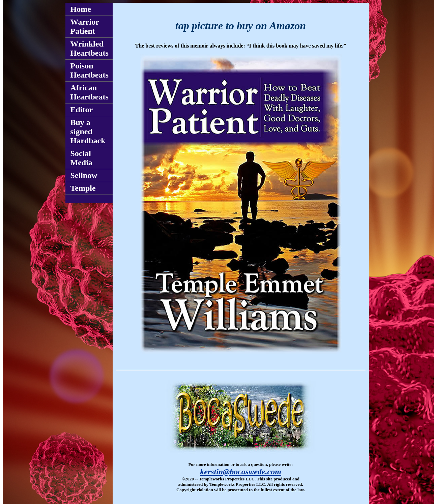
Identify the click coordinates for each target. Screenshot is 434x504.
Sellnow (84, 175)
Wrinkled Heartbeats (90, 48)
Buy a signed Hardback (88, 131)
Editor (82, 110)
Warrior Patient (85, 26)
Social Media (81, 158)
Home (81, 9)
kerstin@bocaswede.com (241, 472)
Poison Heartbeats (90, 70)
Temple (83, 188)
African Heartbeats (90, 92)
